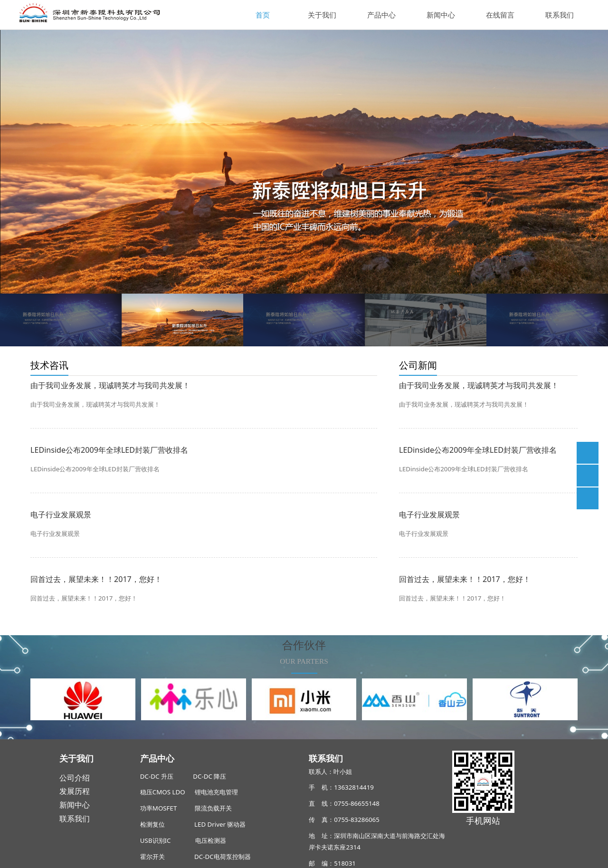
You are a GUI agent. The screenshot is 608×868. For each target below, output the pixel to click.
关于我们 (322, 15)
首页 (263, 15)
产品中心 (381, 15)
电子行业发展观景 (61, 515)
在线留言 (500, 15)
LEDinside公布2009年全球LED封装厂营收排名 (109, 450)
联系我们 (560, 15)
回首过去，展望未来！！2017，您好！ (96, 579)
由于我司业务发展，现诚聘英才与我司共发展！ (110, 385)
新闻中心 (441, 15)
